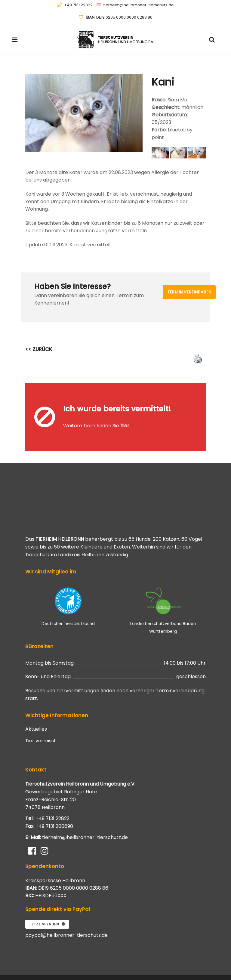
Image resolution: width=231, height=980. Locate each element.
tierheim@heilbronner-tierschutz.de (139, 5)
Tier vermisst (41, 715)
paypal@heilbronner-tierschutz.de (66, 909)
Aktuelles (36, 703)
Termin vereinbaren (189, 292)
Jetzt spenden (47, 898)
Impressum (196, 968)
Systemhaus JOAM (60, 964)
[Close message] (202, 387)
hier (125, 413)
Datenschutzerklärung (187, 961)
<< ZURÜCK (39, 349)
